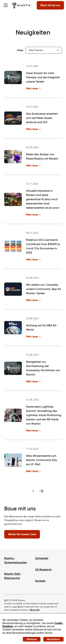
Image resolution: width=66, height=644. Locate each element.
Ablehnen (32, 639)
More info (35, 610)
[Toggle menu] (6, 5)
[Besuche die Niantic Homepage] (21, 5)
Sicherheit (42, 558)
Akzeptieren (53, 639)
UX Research (43, 570)
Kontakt (40, 581)
